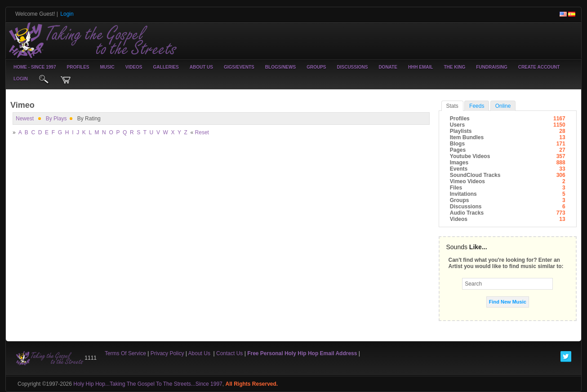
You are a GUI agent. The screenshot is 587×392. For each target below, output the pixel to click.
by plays (56, 119)
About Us (201, 67)
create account (539, 67)
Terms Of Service (125, 353)
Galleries (166, 67)
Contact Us (229, 353)
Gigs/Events (239, 67)
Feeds (477, 106)
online (503, 106)
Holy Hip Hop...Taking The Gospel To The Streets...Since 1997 (148, 384)
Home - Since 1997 (35, 67)
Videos (134, 67)
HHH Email (421, 67)
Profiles (78, 67)
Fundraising (491, 67)
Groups (316, 67)
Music (107, 67)
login (21, 79)
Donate (388, 67)
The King (454, 67)
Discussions (352, 67)
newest (25, 119)
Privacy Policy (167, 353)
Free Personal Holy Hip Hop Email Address (302, 353)
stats (452, 106)
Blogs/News (280, 67)
